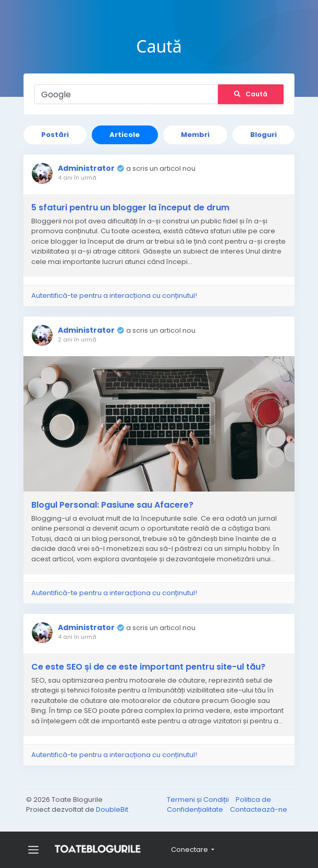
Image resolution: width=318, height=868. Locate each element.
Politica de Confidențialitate (219, 803)
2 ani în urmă (80, 339)
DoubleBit (112, 808)
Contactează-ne (259, 808)
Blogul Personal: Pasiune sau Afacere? (115, 502)
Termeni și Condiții (199, 798)
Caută (248, 94)
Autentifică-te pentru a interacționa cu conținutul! (117, 295)
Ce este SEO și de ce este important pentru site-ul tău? (151, 664)
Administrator (89, 168)
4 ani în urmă (80, 178)
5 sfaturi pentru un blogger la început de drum (133, 208)
